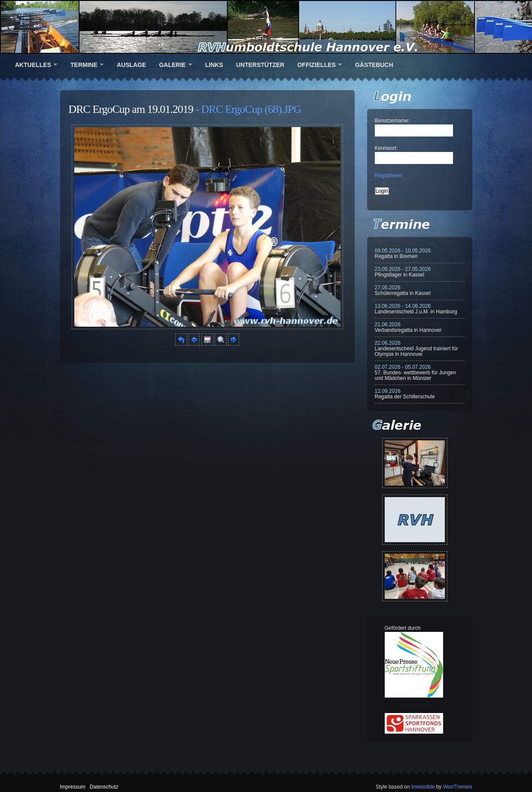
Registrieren (389, 176)
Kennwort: (386, 148)
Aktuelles (33, 65)
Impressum (73, 787)
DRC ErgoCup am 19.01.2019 (131, 109)
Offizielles (316, 65)
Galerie (172, 65)
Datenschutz (104, 787)
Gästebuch (374, 65)
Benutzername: (392, 121)
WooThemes (458, 787)
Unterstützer (260, 65)
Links (214, 65)
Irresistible (423, 787)
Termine (84, 65)
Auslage (131, 65)
